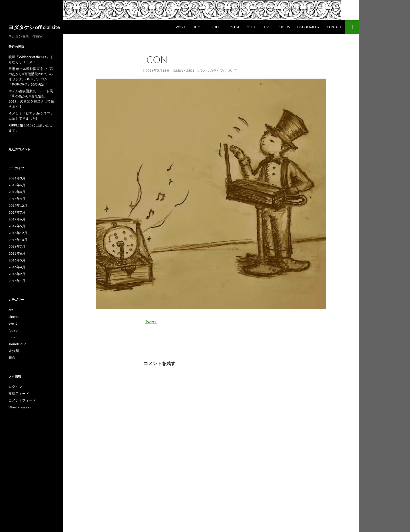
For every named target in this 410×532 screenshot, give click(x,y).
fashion (14, 330)
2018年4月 (17, 199)
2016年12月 (18, 233)
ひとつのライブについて (218, 70)
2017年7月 (17, 212)
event (13, 323)
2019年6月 (17, 185)
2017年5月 (17, 226)
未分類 (14, 351)
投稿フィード (19, 393)
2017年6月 (17, 219)
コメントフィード (22, 400)
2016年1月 (17, 281)
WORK (181, 27)
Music (252, 27)
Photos (284, 27)
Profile (216, 27)
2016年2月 (17, 274)
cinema (14, 317)
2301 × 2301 (185, 70)
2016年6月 (17, 253)
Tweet (151, 321)
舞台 (12, 358)
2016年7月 (17, 246)
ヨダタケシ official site (34, 27)
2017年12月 (18, 205)
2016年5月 (17, 260)
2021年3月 (17, 178)
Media (234, 27)
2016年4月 (17, 267)
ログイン (15, 387)
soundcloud (18, 344)
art (11, 310)
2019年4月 (17, 192)
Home (197, 27)
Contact (334, 27)
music (13, 337)
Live (267, 27)
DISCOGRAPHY (308, 27)
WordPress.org (20, 407)
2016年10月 (18, 240)
